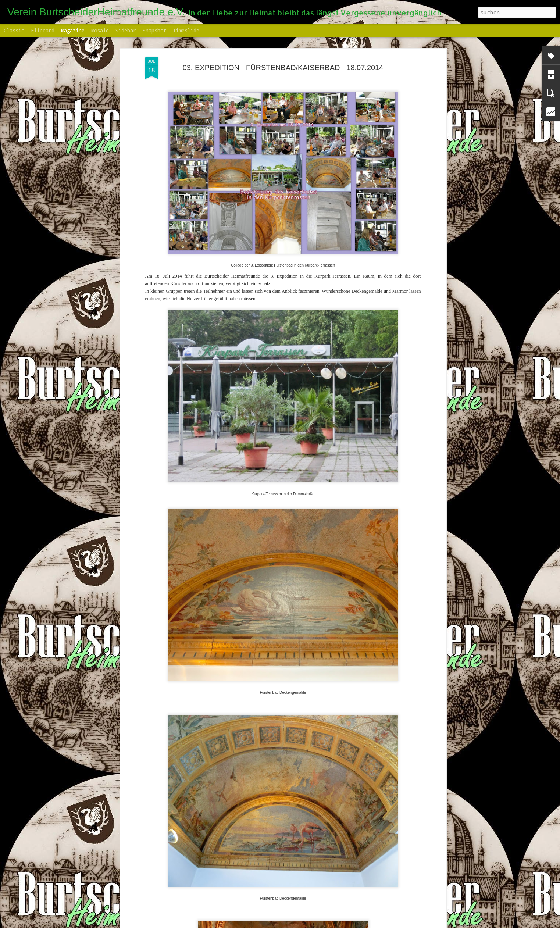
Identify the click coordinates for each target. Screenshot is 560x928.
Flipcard (43, 30)
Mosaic (100, 30)
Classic (14, 30)
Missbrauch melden (364, 924)
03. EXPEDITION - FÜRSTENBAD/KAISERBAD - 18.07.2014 (283, 52)
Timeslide (186, 30)
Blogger (334, 924)
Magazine (73, 30)
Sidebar (126, 30)
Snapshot (154, 30)
